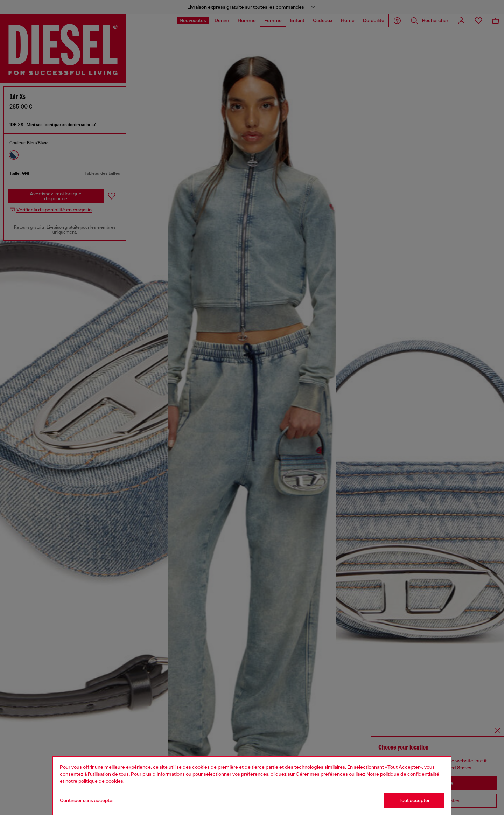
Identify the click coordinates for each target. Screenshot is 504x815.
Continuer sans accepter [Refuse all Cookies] (87, 800)
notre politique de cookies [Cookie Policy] (94, 781)
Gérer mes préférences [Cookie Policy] (322, 774)
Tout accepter (414, 800)
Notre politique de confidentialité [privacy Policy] (403, 774)
